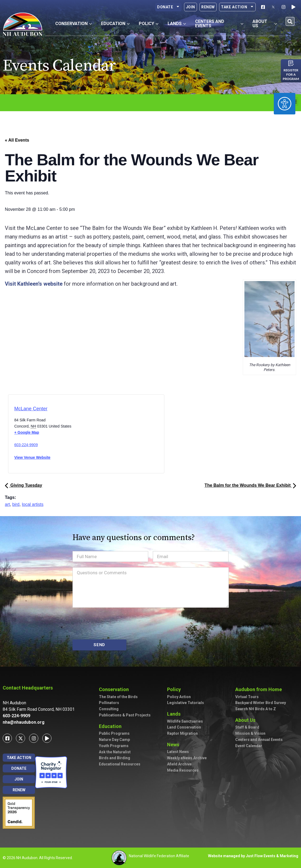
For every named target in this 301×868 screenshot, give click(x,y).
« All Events (17, 140)
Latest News (178, 752)
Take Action (237, 7)
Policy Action (179, 697)
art (7, 504)
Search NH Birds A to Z (256, 709)
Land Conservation (184, 727)
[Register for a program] (291, 63)
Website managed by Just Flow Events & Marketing (253, 856)
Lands (175, 714)
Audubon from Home (260, 689)
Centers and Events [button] (219, 24)
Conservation (115, 689)
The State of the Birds (118, 697)
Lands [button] (177, 24)
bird (16, 504)
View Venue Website (32, 457)
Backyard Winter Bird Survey (261, 703)
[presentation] (113, 624)
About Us (247, 720)
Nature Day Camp (114, 740)
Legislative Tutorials (186, 703)
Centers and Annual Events (259, 740)
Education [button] (115, 24)
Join (191, 7)
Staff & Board (247, 727)
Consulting (109, 709)
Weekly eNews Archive (187, 758)
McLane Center (31, 409)
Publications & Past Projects (125, 715)
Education (112, 726)
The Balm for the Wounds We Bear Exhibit (250, 485)
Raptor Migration (182, 733)
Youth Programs (114, 746)
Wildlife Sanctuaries (185, 721)
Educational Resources (120, 764)
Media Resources (183, 770)
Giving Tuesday (23, 485)
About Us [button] (265, 24)
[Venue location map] (109, 435)
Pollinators (109, 703)
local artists (33, 504)
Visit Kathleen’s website (34, 284)
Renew (208, 7)
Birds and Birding (115, 758)
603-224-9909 (26, 445)
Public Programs (114, 733)
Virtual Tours (247, 697)
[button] (290, 21)
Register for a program (291, 74)
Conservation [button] (74, 24)
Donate (168, 7)
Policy (175, 689)
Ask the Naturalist (115, 752)
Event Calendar (249, 746)
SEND (99, 645)
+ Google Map (27, 432)
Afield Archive (179, 764)
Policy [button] (149, 24)
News (174, 745)
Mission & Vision (250, 733)
